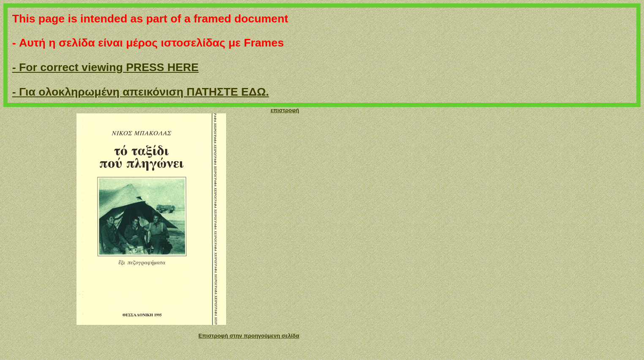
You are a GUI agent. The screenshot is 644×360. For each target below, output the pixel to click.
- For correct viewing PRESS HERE (105, 67)
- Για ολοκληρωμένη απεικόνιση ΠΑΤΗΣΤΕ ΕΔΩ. (141, 92)
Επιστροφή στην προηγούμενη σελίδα (249, 336)
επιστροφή (285, 110)
